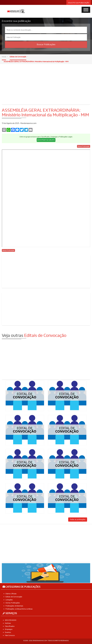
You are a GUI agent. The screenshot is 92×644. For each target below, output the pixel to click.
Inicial (4, 57)
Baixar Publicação (84, 146)
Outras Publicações (13, 603)
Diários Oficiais (11, 594)
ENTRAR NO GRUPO (46, 140)
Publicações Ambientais (14, 606)
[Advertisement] (46, 82)
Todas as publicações (78, 519)
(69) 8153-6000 (11, 620)
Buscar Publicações (46, 44)
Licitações (9, 600)
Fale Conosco (10, 635)
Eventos (8, 632)
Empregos (9, 629)
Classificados (10, 626)
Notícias (8, 623)
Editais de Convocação (18, 57)
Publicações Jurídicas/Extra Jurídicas (19, 609)
